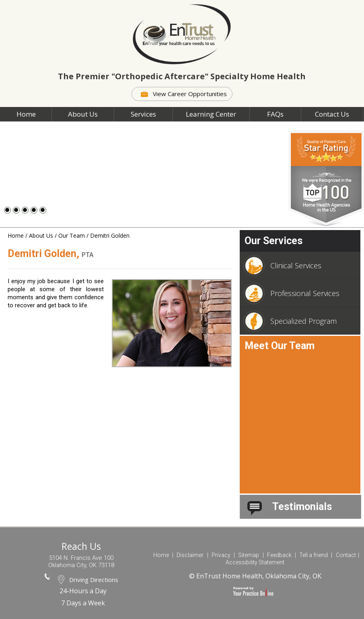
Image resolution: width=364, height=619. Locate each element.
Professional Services (292, 293)
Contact (346, 555)
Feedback (279, 555)
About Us (83, 114)
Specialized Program (291, 321)
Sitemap (249, 555)
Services (143, 114)
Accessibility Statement (255, 562)
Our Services (274, 241)
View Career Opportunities (190, 94)
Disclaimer (190, 555)
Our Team (72, 235)
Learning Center (211, 114)
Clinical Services (283, 266)
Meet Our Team (280, 346)
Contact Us (332, 114)
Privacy (221, 555)
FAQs (275, 114)
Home (26, 114)
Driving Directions (94, 580)
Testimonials (290, 507)
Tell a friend (314, 555)
